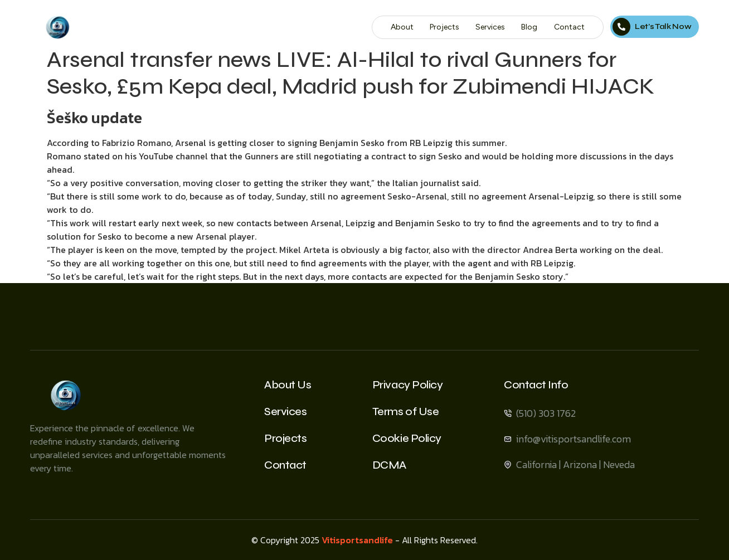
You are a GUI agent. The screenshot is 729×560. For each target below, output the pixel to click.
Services (491, 27)
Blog (530, 27)
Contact (570, 27)
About (403, 27)
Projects (446, 27)
